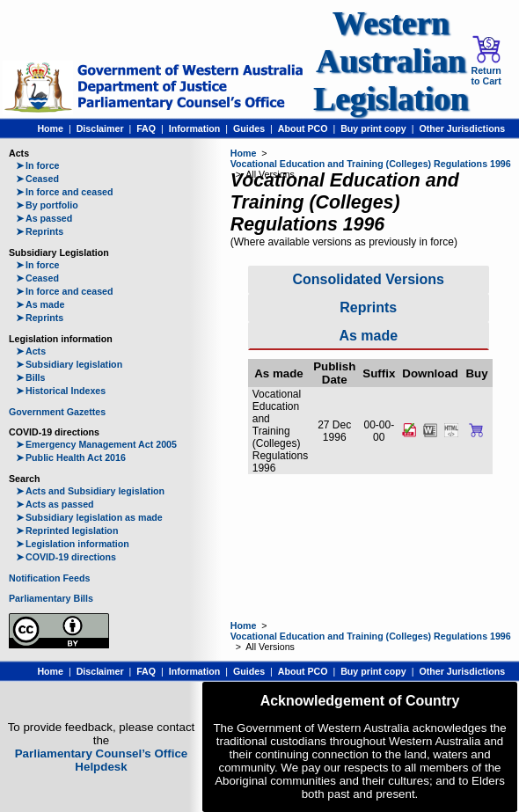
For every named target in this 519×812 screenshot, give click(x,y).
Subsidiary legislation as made (89, 517)
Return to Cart (486, 61)
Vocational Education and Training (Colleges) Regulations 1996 (371, 164)
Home (50, 128)
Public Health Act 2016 (71, 457)
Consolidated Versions (369, 279)
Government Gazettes (57, 412)
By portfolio (47, 205)
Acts (31, 351)
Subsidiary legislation (69, 364)
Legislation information (73, 544)
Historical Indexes (61, 391)
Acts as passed (55, 504)
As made (40, 304)
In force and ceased (65, 192)
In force (38, 165)
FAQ (146, 128)
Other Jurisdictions (462, 128)
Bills (31, 377)
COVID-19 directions (66, 557)
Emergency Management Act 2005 (96, 444)
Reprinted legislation (67, 530)
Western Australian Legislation (391, 61)
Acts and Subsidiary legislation (90, 491)
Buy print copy (373, 128)
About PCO (303, 128)
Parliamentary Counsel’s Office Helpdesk (102, 760)
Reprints (40, 231)
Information (195, 128)
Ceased (37, 179)
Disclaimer (100, 128)
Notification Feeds (49, 578)
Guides (249, 128)
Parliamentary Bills (51, 598)
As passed (44, 218)
